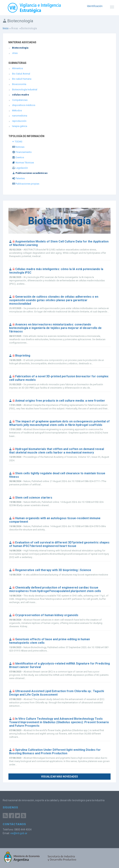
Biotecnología (20, 48)
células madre (21, 95)
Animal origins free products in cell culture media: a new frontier (60, 401)
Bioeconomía (19, 84)
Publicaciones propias (26, 184)
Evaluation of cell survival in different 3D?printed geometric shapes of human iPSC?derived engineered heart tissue (59, 544)
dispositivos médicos (24, 105)
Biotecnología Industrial (25, 90)
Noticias (18, 147)
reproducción (19, 121)
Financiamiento (22, 152)
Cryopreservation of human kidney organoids (47, 615)
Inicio (6, 28)
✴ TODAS (17, 142)
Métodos (17, 110)
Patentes (18, 178)
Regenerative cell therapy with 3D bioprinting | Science (53, 570)
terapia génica (20, 126)
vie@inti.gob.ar (19, 833)
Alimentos (18, 68)
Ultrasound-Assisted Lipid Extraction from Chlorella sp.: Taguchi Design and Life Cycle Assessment (57, 693)
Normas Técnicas (23, 163)
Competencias (20, 100)
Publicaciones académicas (30, 173)
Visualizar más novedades (60, 777)
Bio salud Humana (22, 79)
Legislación (20, 168)
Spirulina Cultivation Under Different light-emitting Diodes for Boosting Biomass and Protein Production (55, 752)
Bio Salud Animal (21, 74)
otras (15, 53)
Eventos (18, 157)
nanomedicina (20, 116)
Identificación (95, 6)
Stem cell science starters (34, 498)
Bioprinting (23, 356)
